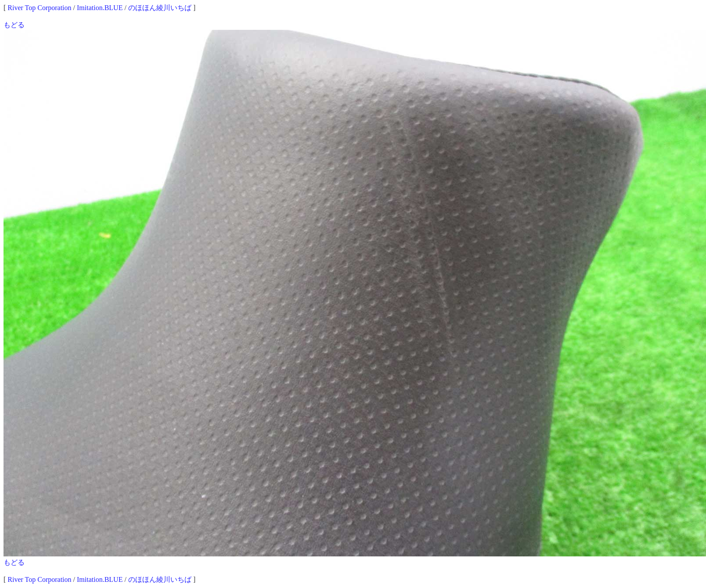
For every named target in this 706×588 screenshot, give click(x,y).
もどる (14, 25)
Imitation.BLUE (100, 8)
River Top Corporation (39, 8)
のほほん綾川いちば (160, 8)
